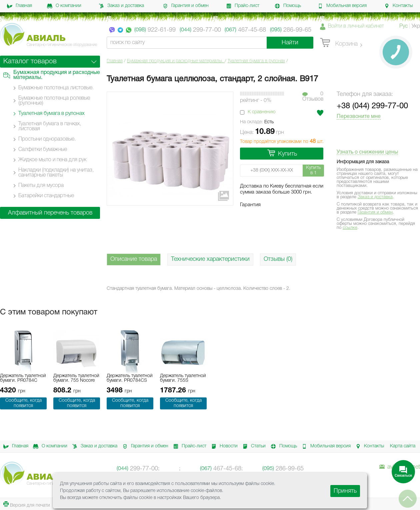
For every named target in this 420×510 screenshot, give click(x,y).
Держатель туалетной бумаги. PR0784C (23, 378)
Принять (345, 491)
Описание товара (134, 259)
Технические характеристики (210, 259)
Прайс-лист (243, 6)
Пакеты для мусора (41, 186)
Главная (19, 6)
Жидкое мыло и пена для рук (52, 160)
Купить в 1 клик (313, 171)
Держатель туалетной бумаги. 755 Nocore (76, 378)
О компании (64, 6)
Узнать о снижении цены (367, 152)
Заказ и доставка (121, 6)
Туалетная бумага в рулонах (256, 61)
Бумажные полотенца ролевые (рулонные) (54, 101)
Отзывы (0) (278, 259)
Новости (223, 446)
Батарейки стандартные (46, 196)
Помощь (288, 6)
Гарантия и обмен (186, 6)
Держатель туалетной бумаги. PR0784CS (130, 378)
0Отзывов (313, 97)
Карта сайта (403, 446)
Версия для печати (27, 505)
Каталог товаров (30, 61)
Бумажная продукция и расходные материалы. (176, 61)
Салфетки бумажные (43, 150)
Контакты (398, 6)
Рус (403, 26)
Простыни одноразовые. (47, 139)
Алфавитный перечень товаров (50, 213)
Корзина (339, 43)
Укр (416, 26)
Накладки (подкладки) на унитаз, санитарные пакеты (56, 173)
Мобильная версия (342, 6)
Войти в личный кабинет (356, 26)
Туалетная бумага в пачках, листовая (50, 126)
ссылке (350, 228)
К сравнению (262, 112)
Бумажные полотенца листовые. (56, 88)
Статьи (253, 446)
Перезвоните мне (359, 117)
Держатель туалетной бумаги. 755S (183, 378)
